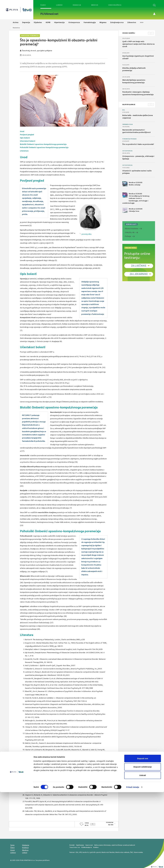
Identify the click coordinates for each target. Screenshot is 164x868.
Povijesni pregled (27, 135)
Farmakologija (127, 124)
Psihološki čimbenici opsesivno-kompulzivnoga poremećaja (45, 147)
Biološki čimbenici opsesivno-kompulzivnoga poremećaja (44, 144)
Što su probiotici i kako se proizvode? (138, 144)
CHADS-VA (130, 232)
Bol (124, 110)
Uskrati (143, 851)
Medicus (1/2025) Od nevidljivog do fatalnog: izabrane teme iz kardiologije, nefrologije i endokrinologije (136, 198)
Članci (43, 5)
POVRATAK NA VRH (110, 824)
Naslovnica (16, 28)
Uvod (22, 131)
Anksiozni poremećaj (30, 36)
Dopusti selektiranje (143, 843)
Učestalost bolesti (28, 141)
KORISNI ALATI (131, 224)
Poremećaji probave (129, 139)
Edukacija (77, 5)
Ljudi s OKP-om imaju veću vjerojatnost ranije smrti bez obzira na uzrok (138, 44)
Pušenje (128, 236)
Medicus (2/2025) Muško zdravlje (132, 184)
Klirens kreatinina (132, 229)
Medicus (95, 5)
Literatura (24, 151)
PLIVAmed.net (49, 14)
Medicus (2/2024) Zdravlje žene (132, 210)
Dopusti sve (143, 834)
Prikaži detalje (133, 863)
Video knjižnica (115, 5)
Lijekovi (59, 5)
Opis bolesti (25, 138)
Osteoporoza (127, 151)
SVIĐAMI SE (90, 824)
